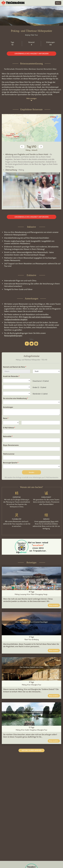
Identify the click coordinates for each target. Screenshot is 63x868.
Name (5, 418)
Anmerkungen (8, 407)
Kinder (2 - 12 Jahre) (39, 387)
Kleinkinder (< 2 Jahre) (40, 394)
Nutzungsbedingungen (13, 335)
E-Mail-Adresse (8, 428)
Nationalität (7, 436)
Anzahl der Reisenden (11, 376)
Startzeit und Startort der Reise (14, 367)
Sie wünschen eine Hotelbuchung (15, 398)
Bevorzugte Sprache (10, 463)
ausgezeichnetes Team (47, 521)
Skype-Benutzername (11, 445)
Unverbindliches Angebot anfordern (31, 54)
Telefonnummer (9, 454)
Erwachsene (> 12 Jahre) (41, 381)
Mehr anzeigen (32, 99)
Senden (31, 472)
